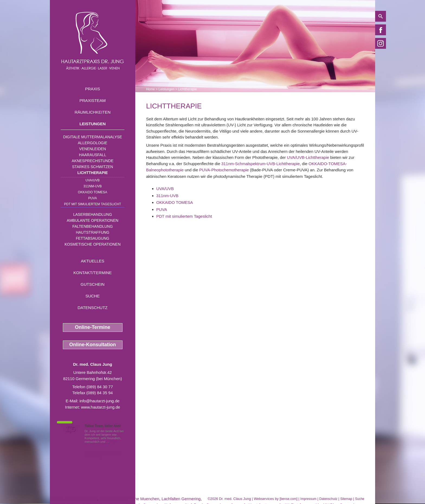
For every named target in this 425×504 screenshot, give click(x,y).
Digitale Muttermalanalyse (93, 137)
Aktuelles (93, 261)
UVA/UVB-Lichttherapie (308, 157)
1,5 (70, 429)
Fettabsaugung (93, 238)
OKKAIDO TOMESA (92, 192)
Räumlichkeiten (93, 112)
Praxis (93, 89)
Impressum (308, 499)
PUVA (93, 198)
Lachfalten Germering (181, 499)
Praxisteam (93, 100)
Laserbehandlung (93, 214)
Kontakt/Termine (93, 273)
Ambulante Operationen (92, 220)
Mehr (113, 442)
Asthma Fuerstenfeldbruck (74, 499)
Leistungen (93, 124)
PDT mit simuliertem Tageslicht (92, 204)
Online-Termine (93, 327)
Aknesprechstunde (92, 161)
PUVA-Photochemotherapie (224, 170)
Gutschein (92, 284)
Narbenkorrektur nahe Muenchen (129, 499)
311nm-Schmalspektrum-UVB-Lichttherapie (260, 164)
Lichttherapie (93, 173)
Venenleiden (93, 149)
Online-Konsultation (93, 345)
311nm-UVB (93, 186)
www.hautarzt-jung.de (101, 407)
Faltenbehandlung (93, 226)
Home (150, 89)
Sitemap (346, 499)
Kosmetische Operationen (93, 244)
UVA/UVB (93, 180)
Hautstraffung (93, 232)
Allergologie (93, 143)
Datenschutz (93, 308)
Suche (93, 296)
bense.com (289, 499)
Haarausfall (92, 155)
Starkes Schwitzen (93, 167)
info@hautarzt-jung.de (99, 401)
